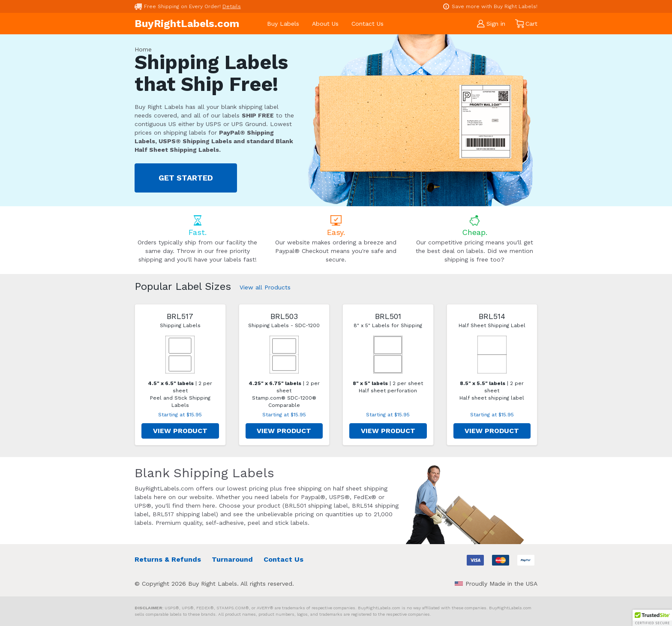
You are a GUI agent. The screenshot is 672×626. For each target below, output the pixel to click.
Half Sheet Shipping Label (492, 325)
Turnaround (232, 559)
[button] (652, 618)
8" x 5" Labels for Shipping (388, 325)
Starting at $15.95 (180, 415)
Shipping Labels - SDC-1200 (284, 325)
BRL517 (180, 316)
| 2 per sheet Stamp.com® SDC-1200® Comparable (284, 394)
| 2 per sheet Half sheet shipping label (492, 391)
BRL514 (492, 316)
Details (232, 6)
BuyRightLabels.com (187, 24)
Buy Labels (283, 24)
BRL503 (284, 316)
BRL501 (388, 316)
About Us (325, 24)
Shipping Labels (180, 325)
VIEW (180, 431)
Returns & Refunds (168, 559)
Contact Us (367, 24)
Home (143, 49)
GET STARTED (186, 178)
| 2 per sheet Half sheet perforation (388, 387)
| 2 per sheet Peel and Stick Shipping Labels (180, 394)
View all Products (265, 287)
